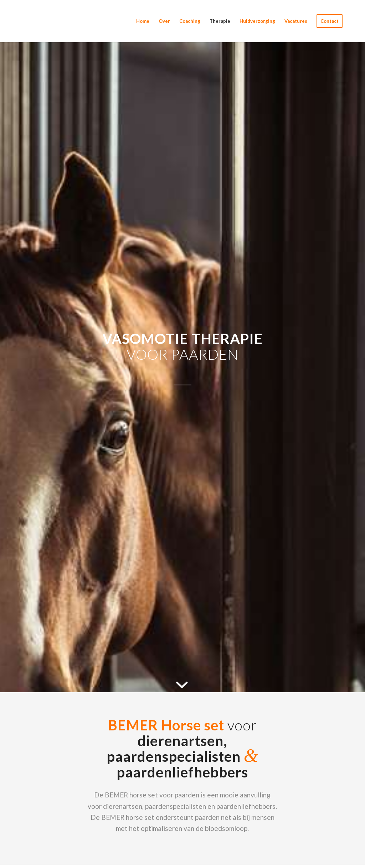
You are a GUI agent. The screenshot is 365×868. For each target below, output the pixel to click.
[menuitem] (143, 21)
